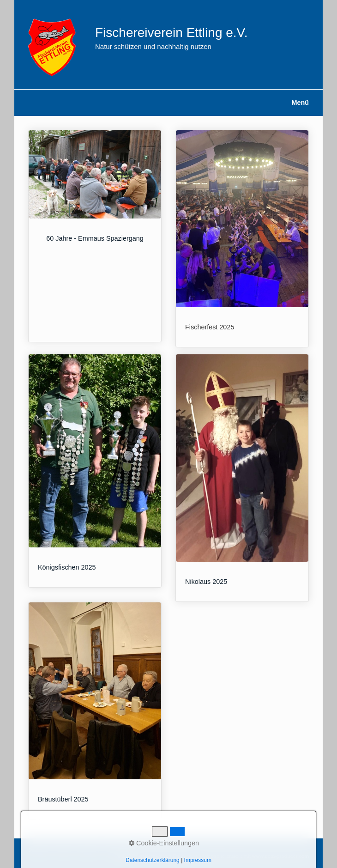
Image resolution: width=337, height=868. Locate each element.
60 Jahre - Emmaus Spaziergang (95, 236)
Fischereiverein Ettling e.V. (171, 33)
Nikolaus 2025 (242, 478)
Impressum (88, 850)
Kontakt (63, 850)
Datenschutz (120, 850)
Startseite (38, 850)
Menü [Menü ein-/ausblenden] (300, 103)
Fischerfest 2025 (242, 239)
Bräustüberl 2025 (95, 711)
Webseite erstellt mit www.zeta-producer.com (256, 856)
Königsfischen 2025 (95, 471)
